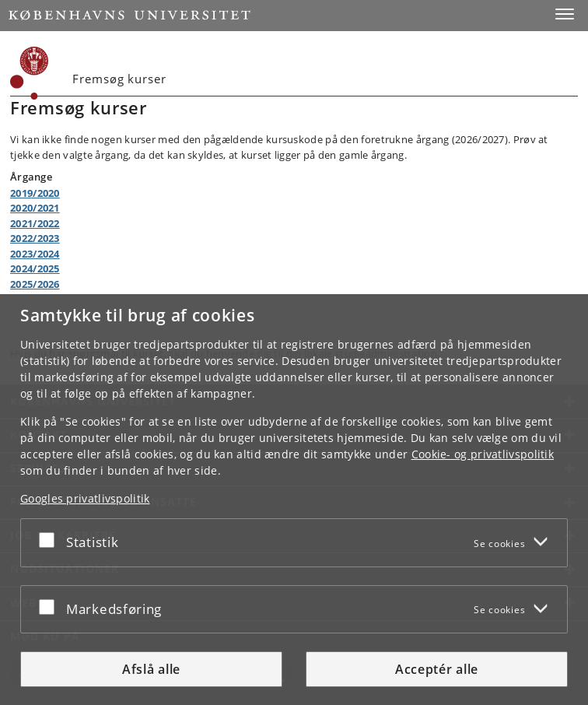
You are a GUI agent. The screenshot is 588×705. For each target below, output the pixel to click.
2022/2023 (35, 238)
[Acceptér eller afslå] (51, 540)
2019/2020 (35, 193)
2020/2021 (35, 208)
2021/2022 (35, 223)
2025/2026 (35, 284)
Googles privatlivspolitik (85, 498)
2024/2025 (35, 268)
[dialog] (294, 500)
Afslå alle (151, 669)
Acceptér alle (437, 669)
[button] (565, 14)
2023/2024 (35, 254)
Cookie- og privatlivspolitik (483, 454)
